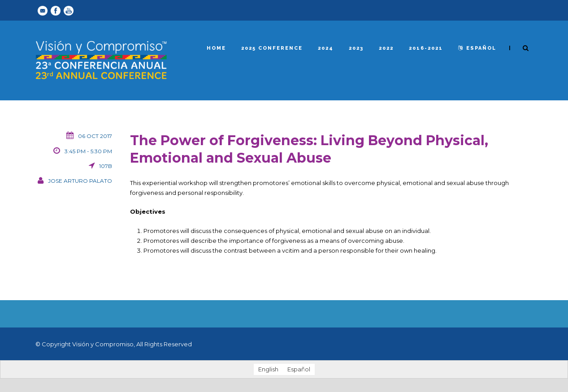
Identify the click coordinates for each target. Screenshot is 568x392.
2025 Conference (272, 48)
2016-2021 (426, 48)
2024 (326, 48)
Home (216, 48)
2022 (386, 48)
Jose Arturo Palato (80, 181)
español (477, 48)
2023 (356, 48)
